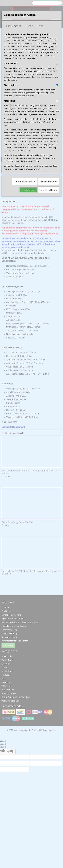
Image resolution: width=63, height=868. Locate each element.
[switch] (57, 64)
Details (29, 26)
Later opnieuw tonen (25, 182)
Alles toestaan (28, 190)
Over (40, 26)
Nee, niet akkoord (48, 190)
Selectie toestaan (48, 182)
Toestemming (14, 26)
